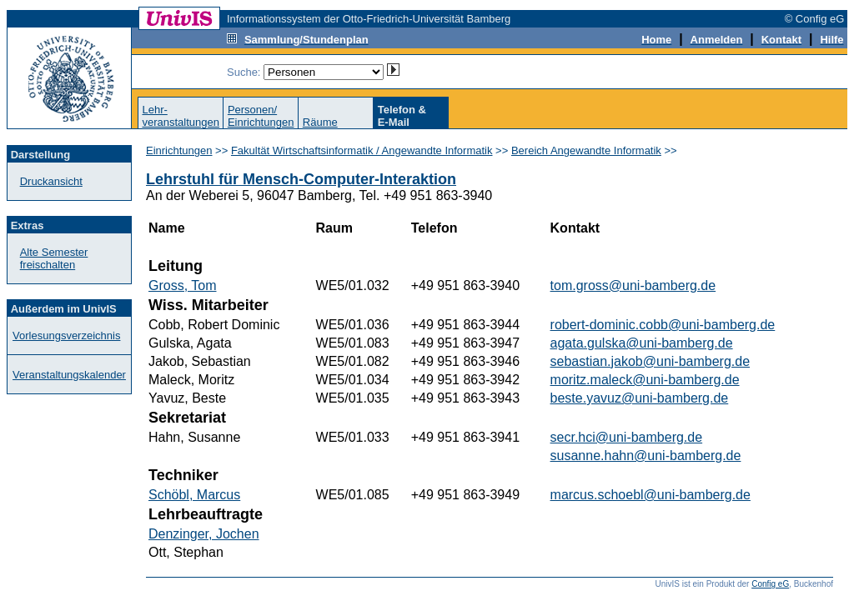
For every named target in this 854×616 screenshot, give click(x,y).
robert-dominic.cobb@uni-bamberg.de (663, 325)
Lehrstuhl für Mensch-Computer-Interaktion (301, 179)
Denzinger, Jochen (204, 534)
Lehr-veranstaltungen (181, 116)
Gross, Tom (183, 285)
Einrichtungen (179, 150)
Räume (320, 122)
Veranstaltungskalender (69, 375)
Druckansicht (51, 181)
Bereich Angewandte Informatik (586, 150)
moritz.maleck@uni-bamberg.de (645, 380)
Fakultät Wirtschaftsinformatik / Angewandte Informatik (362, 150)
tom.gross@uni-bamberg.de (633, 285)
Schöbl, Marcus (194, 495)
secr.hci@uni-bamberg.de (627, 437)
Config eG (770, 584)
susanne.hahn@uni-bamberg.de (646, 456)
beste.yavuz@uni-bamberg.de (640, 398)
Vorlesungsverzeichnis (66, 336)
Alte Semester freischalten (54, 258)
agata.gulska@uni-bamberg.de (642, 343)
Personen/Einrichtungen (261, 116)
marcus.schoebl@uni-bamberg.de (651, 495)
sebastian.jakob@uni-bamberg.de (651, 361)
